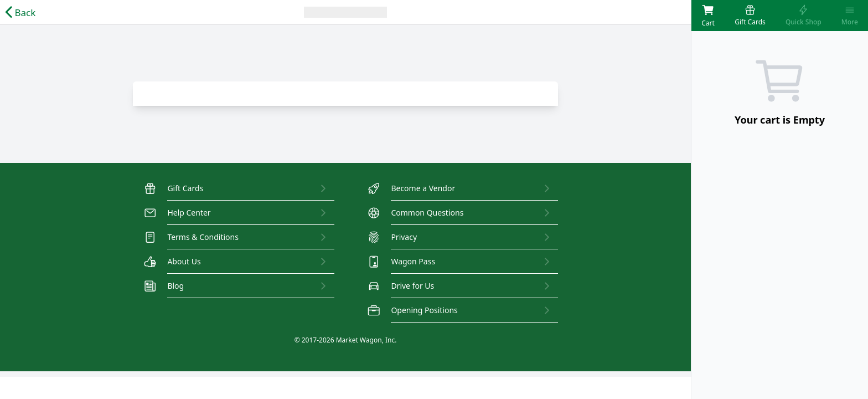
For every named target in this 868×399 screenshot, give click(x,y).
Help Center (177, 213)
